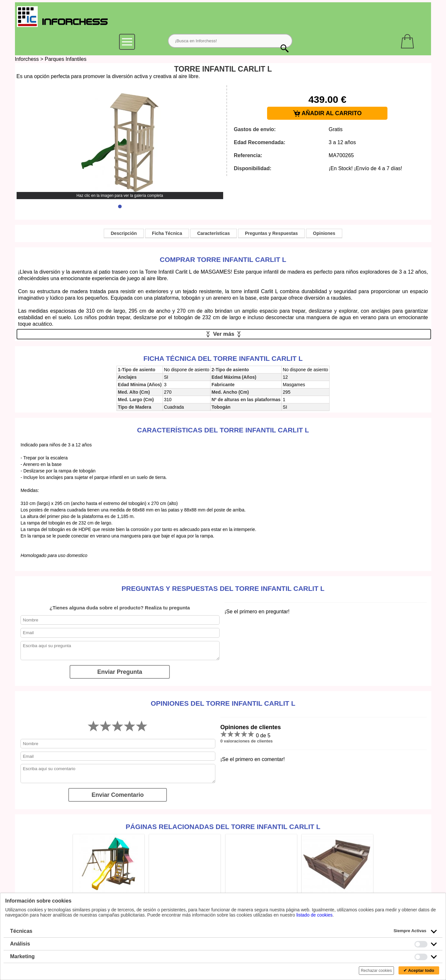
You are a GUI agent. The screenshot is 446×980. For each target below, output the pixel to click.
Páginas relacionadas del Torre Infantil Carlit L (223, 827)
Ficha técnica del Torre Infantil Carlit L (223, 358)
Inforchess (27, 59)
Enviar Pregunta (120, 672)
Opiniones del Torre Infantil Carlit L (223, 703)
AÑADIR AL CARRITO (327, 113)
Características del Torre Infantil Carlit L (223, 430)
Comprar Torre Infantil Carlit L (223, 259)
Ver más (224, 334)
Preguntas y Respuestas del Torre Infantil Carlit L (223, 588)
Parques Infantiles (66, 59)
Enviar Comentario (118, 795)
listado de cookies (314, 915)
